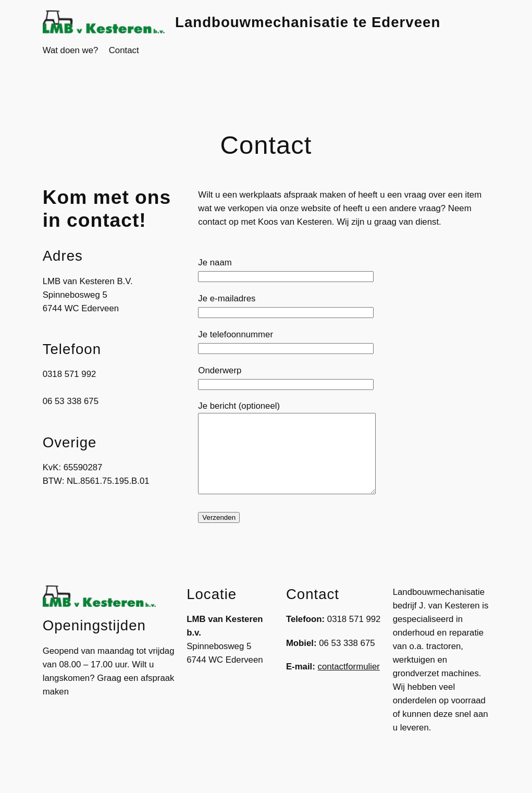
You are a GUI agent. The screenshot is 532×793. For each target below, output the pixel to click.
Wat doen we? (71, 50)
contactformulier (349, 682)
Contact (124, 50)
